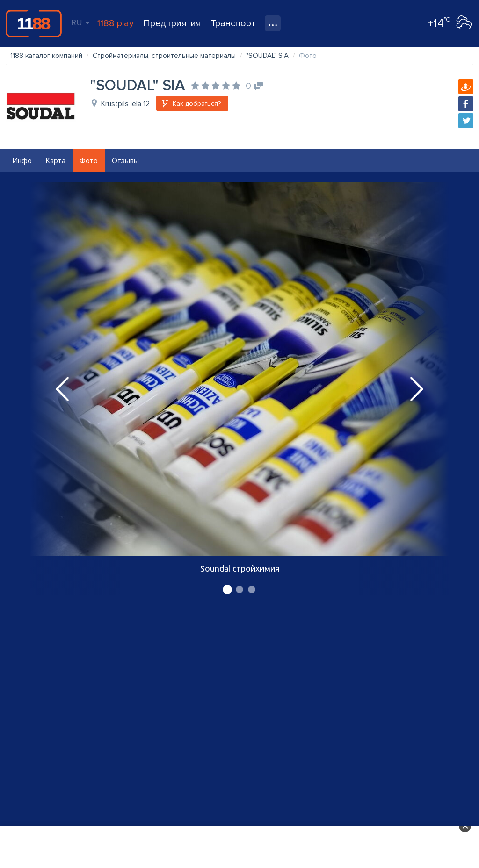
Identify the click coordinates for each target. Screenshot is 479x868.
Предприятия (172, 23)
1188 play (115, 23)
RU (80, 22)
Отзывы (125, 161)
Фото (89, 161)
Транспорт (233, 23)
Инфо (22, 161)
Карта (56, 161)
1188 (34, 23)
